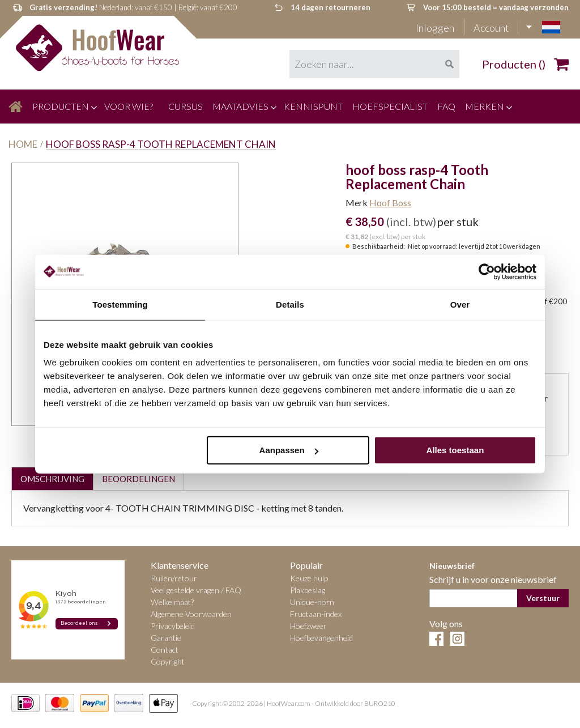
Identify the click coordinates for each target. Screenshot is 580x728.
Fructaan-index (316, 614)
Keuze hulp (309, 578)
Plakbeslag (308, 590)
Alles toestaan (455, 450)
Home (23, 144)
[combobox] (374, 64)
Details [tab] (290, 304)
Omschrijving (52, 479)
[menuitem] (16, 107)
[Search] (449, 64)
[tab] (52, 478)
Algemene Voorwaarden (191, 614)
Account (491, 28)
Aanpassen (289, 450)
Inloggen (436, 28)
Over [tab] (460, 304)
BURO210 (380, 704)
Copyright (168, 661)
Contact (165, 650)
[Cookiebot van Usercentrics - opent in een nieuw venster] (487, 271)
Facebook (436, 639)
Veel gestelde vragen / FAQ (196, 590)
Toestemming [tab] (120, 304)
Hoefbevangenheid (321, 638)
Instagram (457, 639)
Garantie (166, 638)
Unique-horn (312, 602)
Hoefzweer (308, 626)
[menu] (290, 107)
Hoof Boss (390, 203)
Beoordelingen (138, 479)
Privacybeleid (173, 626)
